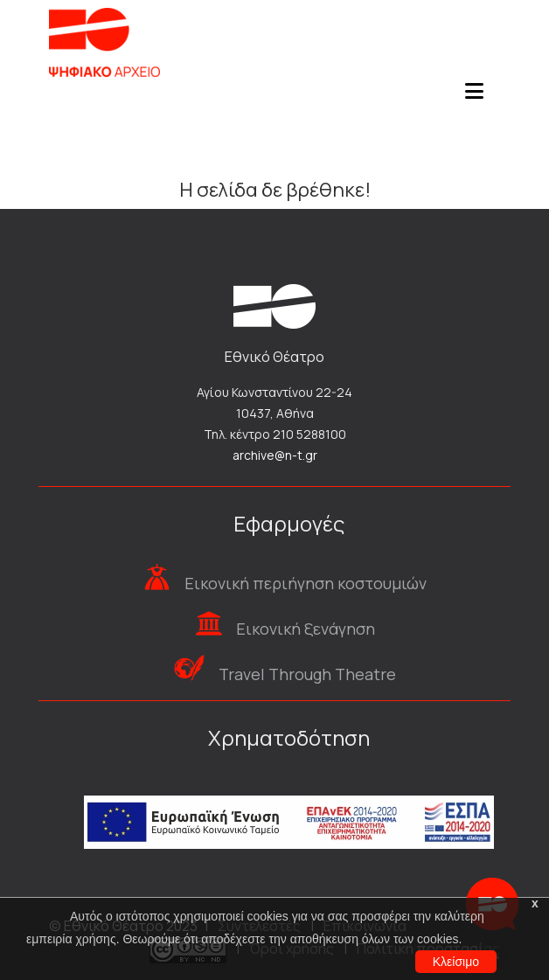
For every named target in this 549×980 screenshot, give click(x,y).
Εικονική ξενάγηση (306, 629)
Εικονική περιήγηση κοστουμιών (306, 583)
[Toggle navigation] (474, 96)
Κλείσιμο (456, 962)
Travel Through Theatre (307, 674)
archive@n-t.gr (275, 455)
